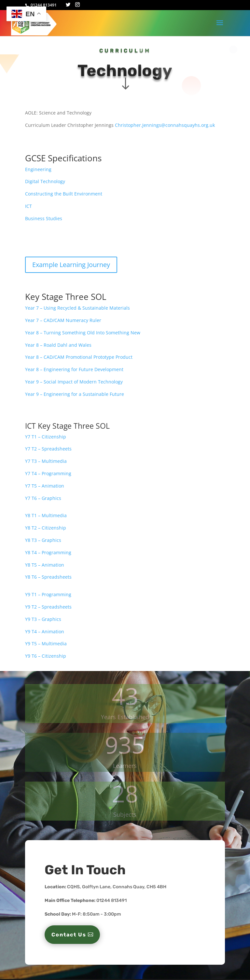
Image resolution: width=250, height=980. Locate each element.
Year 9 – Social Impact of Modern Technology (74, 382)
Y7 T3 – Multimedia (46, 461)
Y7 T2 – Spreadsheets (48, 449)
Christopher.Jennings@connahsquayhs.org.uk (165, 125)
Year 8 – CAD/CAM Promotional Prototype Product (79, 357)
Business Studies (44, 218)
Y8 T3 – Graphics (43, 540)
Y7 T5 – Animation (45, 486)
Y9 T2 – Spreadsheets (48, 607)
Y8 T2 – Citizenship (46, 528)
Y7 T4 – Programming (48, 473)
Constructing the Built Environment (64, 194)
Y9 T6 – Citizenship (46, 656)
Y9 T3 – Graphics (43, 619)
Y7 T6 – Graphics (43, 498)
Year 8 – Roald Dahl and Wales (58, 345)
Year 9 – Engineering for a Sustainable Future (75, 394)
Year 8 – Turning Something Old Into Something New (83, 333)
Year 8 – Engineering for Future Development (74, 369)
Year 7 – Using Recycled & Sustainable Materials (77, 308)
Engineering (38, 169)
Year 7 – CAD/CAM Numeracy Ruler (63, 320)
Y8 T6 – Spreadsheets (48, 577)
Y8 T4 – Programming (48, 552)
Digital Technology (45, 181)
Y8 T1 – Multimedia (47, 515)
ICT (29, 206)
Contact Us (69, 935)
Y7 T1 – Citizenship (46, 437)
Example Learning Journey (71, 265)
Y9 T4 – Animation (45, 631)
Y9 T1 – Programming (48, 594)
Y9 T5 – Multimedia (46, 644)
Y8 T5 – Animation (45, 565)
